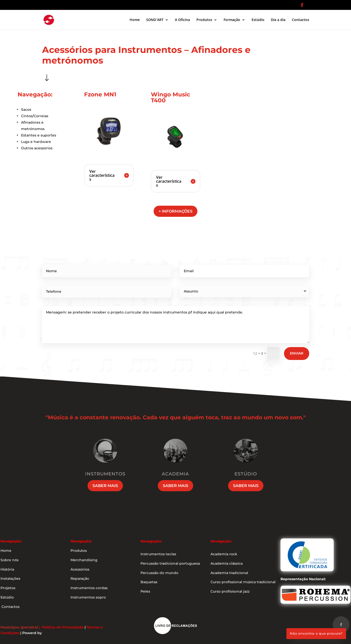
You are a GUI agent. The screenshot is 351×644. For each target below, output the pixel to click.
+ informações (175, 211)
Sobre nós (10, 560)
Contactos (301, 20)
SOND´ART (155, 20)
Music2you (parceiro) (19, 627)
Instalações (10, 578)
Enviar (297, 353)
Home (135, 20)
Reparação (80, 578)
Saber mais (105, 486)
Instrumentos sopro (88, 597)
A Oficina (182, 20)
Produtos (204, 20)
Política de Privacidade (63, 627)
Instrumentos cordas (89, 588)
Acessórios (80, 569)
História (7, 569)
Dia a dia (278, 20)
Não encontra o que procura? (316, 633)
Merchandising (84, 560)
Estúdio (258, 20)
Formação (232, 20)
